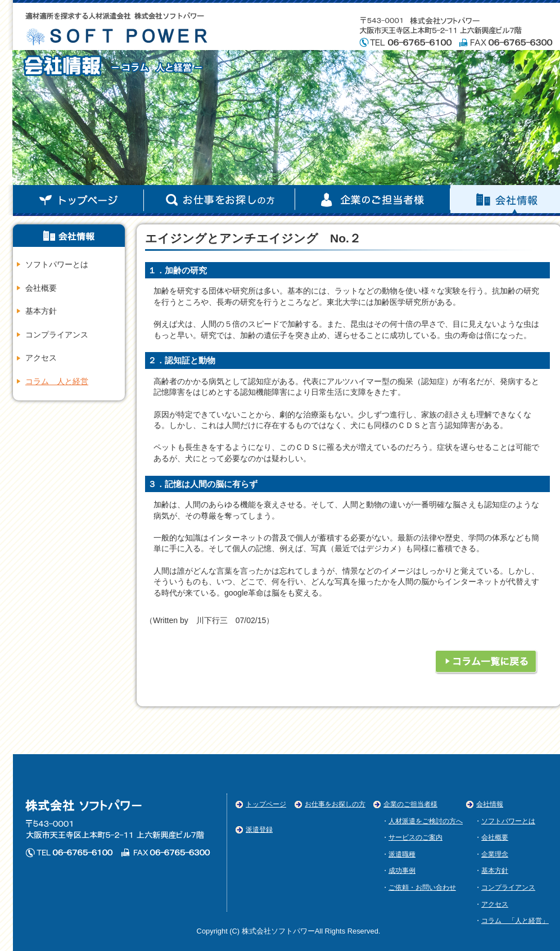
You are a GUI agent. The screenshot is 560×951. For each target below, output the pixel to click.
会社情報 (490, 804)
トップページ (78, 200)
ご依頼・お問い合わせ (422, 887)
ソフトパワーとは (57, 264)
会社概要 (41, 288)
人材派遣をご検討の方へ (426, 821)
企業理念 (495, 854)
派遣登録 (259, 830)
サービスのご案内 (416, 837)
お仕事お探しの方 (220, 200)
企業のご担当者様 (373, 200)
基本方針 (41, 311)
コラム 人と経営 (57, 381)
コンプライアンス (57, 335)
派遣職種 (402, 854)
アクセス (41, 358)
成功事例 (402, 871)
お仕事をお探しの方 (335, 804)
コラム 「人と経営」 (515, 921)
